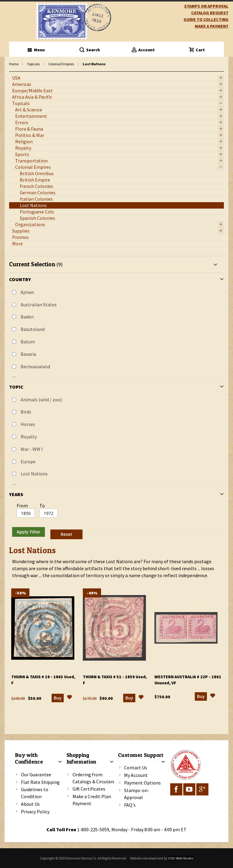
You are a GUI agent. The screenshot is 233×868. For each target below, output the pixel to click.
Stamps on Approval (206, 6)
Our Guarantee (36, 774)
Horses (28, 424)
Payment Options (142, 783)
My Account (136, 775)
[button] (69, 698)
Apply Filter (29, 532)
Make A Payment (212, 26)
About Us (30, 804)
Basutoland (33, 329)
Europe (28, 461)
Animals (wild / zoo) (41, 400)
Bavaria (28, 354)
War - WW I (32, 449)
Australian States (39, 305)
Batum (28, 342)
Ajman (27, 292)
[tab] (116, 399)
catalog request (210, 13)
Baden (27, 317)
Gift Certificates (89, 789)
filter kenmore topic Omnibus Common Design (12, 72)
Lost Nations (34, 474)
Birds (26, 412)
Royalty (29, 437)
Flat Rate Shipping (40, 782)
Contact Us (136, 768)
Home (14, 64)
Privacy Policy (35, 812)
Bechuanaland (35, 366)
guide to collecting (206, 19)
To (42, 505)
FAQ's (130, 805)
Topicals (33, 64)
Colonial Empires (61, 64)
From (22, 505)
